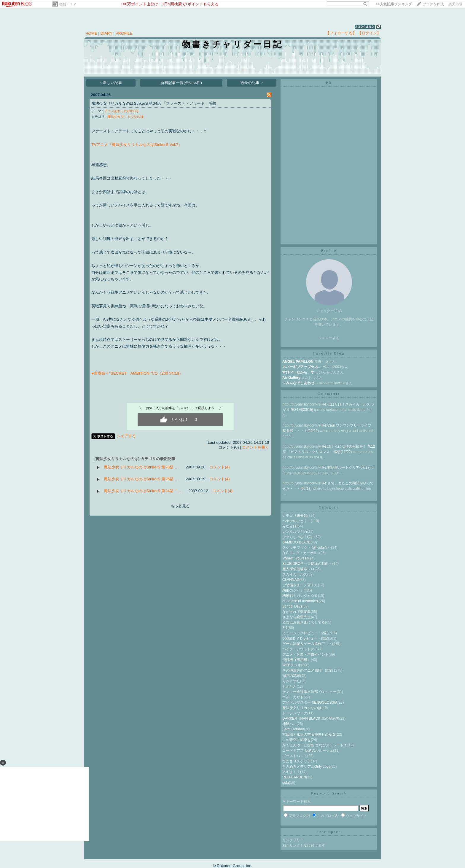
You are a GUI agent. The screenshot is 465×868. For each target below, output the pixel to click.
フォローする (329, 338)
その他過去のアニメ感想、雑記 (307, 670)
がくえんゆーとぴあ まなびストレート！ (315, 745)
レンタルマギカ (295, 532)
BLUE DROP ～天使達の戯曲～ (307, 564)
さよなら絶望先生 (297, 617)
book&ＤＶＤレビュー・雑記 (305, 638)
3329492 (365, 27)
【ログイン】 (369, 33)
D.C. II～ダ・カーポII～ (301, 553)
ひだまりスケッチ (297, 761)
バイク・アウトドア (298, 649)
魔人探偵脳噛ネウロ (298, 569)
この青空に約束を (297, 740)
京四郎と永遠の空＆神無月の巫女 (309, 735)
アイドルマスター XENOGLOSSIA (310, 702)
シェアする (126, 436)
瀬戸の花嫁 (291, 676)
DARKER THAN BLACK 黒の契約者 (311, 718)
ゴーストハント (295, 756)
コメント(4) (219, 467)
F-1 (285, 628)
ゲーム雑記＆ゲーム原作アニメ (307, 644)
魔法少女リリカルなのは (126, 117)
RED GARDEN (294, 777)
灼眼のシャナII (294, 590)
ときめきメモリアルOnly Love (306, 767)
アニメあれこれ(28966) (121, 111)
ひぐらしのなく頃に (298, 537)
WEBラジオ (292, 665)
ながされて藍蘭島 (297, 612)
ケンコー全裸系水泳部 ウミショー (309, 692)
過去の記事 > (251, 83)
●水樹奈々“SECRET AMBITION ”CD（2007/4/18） (137, 373)
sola (286, 783)
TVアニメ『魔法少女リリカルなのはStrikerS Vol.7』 (137, 145)
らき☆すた (291, 681)
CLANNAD (291, 580)
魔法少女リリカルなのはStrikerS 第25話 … (141, 479)
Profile (329, 251)
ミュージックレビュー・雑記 (305, 633)
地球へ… (289, 724)
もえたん (289, 686)
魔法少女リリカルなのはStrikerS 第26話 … (141, 467)
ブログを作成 (433, 4)
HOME (91, 33)
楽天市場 (456, 4)
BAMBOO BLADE (296, 542)
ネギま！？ (291, 772)
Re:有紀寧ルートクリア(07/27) (347, 468)
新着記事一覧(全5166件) (181, 83)
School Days (292, 606)
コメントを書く (255, 447)
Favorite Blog (329, 353)
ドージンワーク (295, 713)
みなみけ (289, 526)
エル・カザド (293, 697)
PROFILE (124, 33)
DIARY (106, 33)
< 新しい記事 (111, 83)
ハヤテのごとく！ (297, 521)
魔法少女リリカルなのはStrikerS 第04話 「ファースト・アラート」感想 (154, 103)
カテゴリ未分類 (295, 516)
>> (394, 4)
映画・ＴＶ (68, 4)
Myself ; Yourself (295, 558)
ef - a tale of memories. (301, 601)
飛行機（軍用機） (297, 660)
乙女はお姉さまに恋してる (304, 622)
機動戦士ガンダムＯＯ (300, 596)
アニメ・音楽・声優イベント (305, 654)
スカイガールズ (295, 574)
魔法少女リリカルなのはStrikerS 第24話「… (142, 491)
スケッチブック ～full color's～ (307, 548)
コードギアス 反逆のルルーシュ (308, 751)
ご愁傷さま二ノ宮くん (300, 585)
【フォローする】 (341, 33)
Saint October (293, 729)
